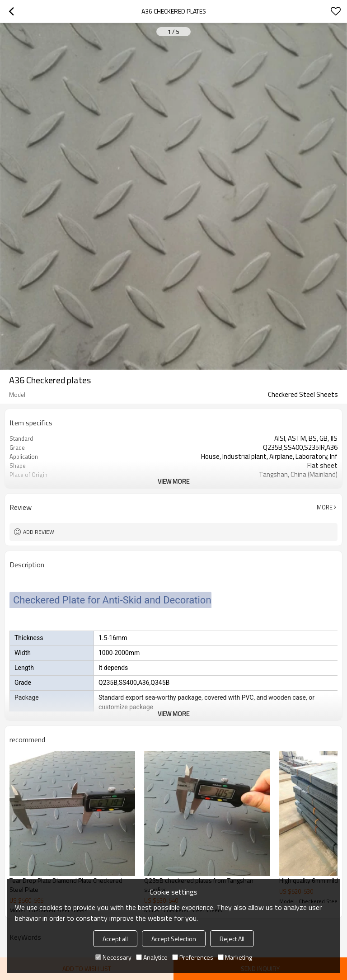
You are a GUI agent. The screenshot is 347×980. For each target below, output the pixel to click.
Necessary (113, 957)
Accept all (115, 939)
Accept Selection (174, 939)
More (325, 507)
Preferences (193, 957)
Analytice (152, 957)
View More (173, 481)
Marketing (235, 957)
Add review (39, 532)
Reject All (232, 939)
